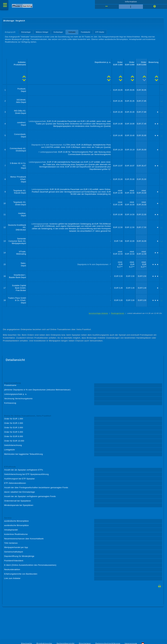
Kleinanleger (26, 34)
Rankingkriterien (117, 319)
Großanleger (59, 34)
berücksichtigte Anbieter (97, 319)
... (162, 92)
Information (131, 3)
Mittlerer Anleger (43, 34)
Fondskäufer (87, 34)
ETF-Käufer (102, 34)
